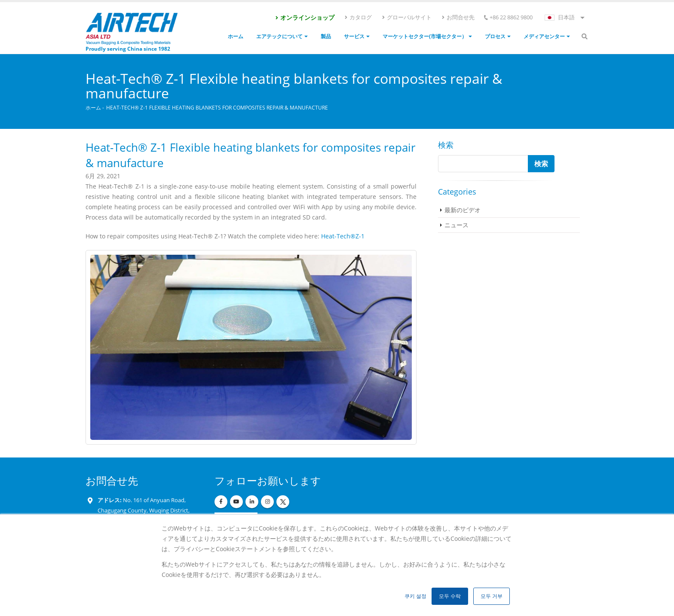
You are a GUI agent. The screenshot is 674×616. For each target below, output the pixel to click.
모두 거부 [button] (492, 596)
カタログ (358, 17)
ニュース (456, 225)
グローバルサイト (406, 17)
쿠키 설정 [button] (415, 596)
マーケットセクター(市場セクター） (425, 36)
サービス (354, 36)
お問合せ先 (458, 17)
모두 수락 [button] (450, 596)
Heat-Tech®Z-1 (343, 236)
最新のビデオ (463, 210)
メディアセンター (544, 36)
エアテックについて (279, 36)
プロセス (495, 36)
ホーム (236, 36)
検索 (446, 145)
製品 (326, 36)
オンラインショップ (305, 17)
